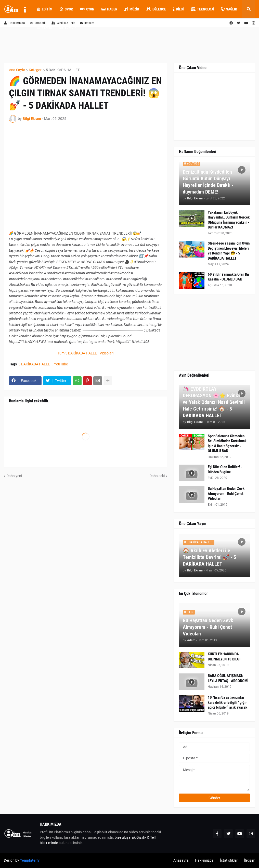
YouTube (61, 364)
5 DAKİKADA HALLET (63, 70)
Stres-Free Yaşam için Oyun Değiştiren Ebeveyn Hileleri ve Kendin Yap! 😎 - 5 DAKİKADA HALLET (229, 251)
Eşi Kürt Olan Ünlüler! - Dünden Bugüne (225, 469)
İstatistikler (229, 860)
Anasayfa (181, 860)
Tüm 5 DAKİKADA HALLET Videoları (86, 353)
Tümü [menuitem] (66, 28)
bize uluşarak (125, 837)
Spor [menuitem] (66, 9)
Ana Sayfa (17, 70)
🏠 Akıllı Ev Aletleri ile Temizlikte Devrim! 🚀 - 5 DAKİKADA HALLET (209, 557)
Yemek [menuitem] (44, 28)
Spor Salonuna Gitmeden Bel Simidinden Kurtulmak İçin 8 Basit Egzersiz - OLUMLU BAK (227, 444)
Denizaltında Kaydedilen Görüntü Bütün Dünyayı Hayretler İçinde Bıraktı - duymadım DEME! (208, 182)
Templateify (30, 860)
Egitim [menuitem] (45, 9)
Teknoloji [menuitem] (202, 9)
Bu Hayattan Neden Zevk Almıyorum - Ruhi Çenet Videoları (226, 494)
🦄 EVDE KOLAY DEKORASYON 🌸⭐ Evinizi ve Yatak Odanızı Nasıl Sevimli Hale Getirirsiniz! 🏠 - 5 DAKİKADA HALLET (214, 402)
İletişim (250, 860)
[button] (249, 9)
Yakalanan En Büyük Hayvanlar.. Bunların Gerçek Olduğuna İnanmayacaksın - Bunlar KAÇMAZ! (229, 220)
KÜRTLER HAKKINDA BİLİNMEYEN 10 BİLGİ (224, 657)
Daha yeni (14, 476)
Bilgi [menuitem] (178, 9)
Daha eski (157, 476)
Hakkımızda (15, 23)
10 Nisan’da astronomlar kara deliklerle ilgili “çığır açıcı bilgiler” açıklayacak (228, 702)
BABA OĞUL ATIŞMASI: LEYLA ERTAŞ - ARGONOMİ (228, 678)
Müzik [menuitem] (132, 9)
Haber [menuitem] (109, 9)
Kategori (36, 70)
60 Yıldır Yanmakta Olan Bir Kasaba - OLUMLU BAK (229, 277)
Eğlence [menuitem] (156, 9)
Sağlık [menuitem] (229, 9)
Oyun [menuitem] (87, 9)
